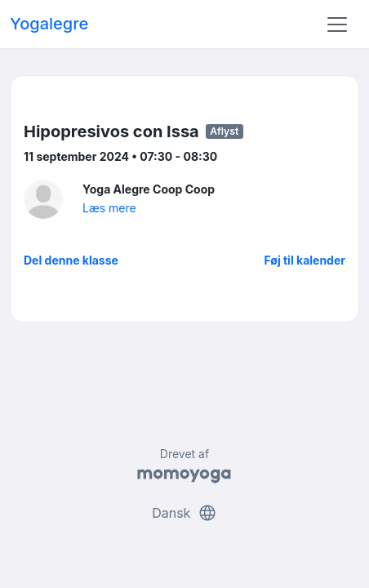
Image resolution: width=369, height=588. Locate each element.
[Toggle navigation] (337, 24)
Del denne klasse (71, 260)
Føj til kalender (305, 260)
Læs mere (109, 208)
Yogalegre (49, 24)
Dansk (184, 513)
